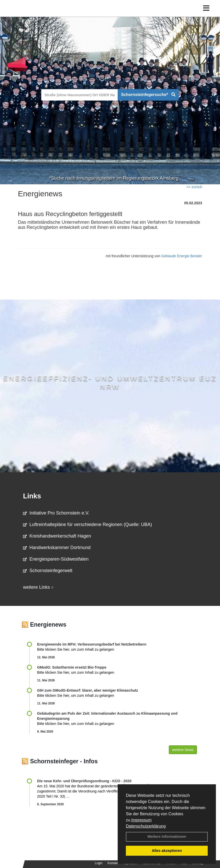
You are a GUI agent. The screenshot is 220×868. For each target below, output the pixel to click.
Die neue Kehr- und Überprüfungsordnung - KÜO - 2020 (84, 781)
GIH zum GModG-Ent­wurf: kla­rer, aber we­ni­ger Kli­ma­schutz (87, 690)
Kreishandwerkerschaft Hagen (57, 536)
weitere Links (38, 587)
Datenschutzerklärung (146, 826)
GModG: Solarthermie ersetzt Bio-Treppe (72, 667)
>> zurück (194, 187)
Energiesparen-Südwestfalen (56, 559)
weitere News (183, 750)
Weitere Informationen (167, 837)
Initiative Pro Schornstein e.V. (56, 513)
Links (32, 496)
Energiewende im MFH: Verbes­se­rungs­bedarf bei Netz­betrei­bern (92, 644)
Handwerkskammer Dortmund (57, 548)
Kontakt (113, 863)
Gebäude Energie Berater (182, 256)
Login (99, 863)
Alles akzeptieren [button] (167, 851)
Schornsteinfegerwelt (48, 571)
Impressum (141, 820)
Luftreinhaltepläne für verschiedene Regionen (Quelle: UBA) (87, 524)
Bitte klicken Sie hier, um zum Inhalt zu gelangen (76, 649)
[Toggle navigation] (206, 8)
